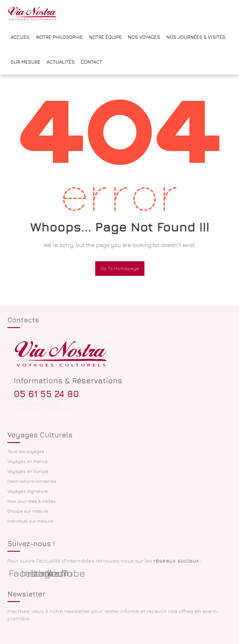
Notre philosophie (59, 37)
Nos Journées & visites (32, 501)
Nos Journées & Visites (196, 37)
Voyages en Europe (28, 471)
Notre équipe (105, 37)
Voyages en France (28, 461)
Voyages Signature (28, 491)
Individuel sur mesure (30, 521)
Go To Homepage (120, 268)
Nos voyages (144, 37)
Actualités (61, 62)
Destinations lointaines (32, 481)
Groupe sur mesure (28, 511)
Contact (92, 62)
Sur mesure (26, 62)
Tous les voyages (26, 451)
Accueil (20, 37)
